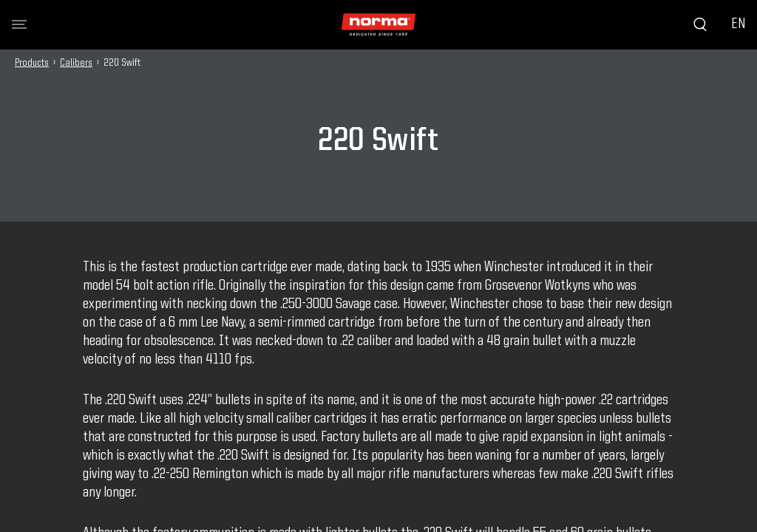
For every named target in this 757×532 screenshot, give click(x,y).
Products (32, 63)
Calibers (76, 63)
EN (738, 24)
